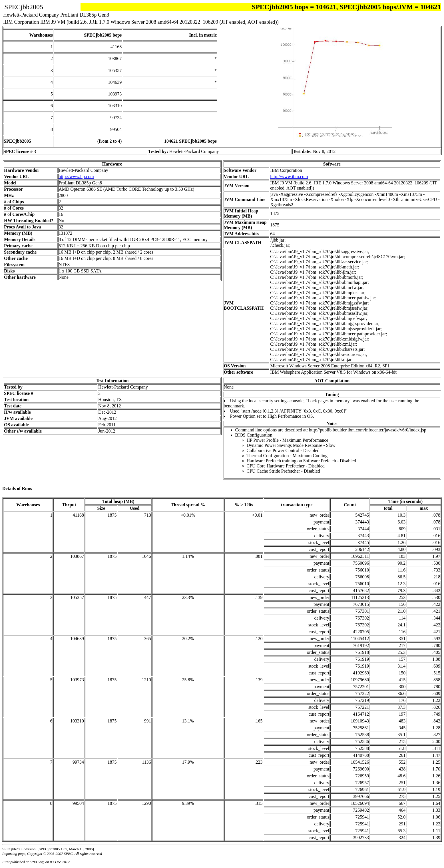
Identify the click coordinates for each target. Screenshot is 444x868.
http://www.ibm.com (289, 177)
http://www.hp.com (76, 177)
